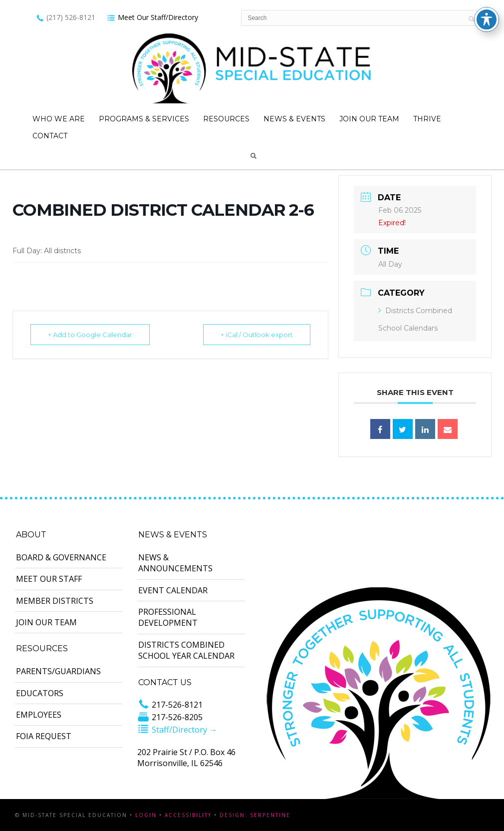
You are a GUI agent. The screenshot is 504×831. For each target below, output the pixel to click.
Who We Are (59, 119)
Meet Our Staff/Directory (152, 17)
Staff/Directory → (177, 730)
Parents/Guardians (58, 671)
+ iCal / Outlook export (257, 335)
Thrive (427, 119)
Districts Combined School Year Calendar (186, 650)
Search (253, 156)
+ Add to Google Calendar (90, 335)
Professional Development (168, 617)
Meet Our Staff (49, 579)
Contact (50, 136)
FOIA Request (44, 736)
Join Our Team (369, 119)
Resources (226, 119)
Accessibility (188, 815)
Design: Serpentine (255, 815)
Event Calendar (173, 590)
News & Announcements (175, 563)
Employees (39, 715)
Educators (40, 693)
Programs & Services (144, 119)
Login (146, 815)
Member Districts (55, 601)
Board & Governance (61, 557)
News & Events (294, 119)
